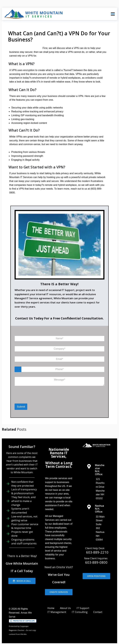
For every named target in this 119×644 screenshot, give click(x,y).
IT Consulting (80, 608)
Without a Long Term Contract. (59, 461)
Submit (21, 403)
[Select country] (18, 365)
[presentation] (28, 395)
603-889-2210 (97, 548)
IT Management (57, 608)
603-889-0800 (96, 558)
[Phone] (60, 365)
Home (51, 604)
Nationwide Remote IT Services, (59, 449)
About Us (65, 604)
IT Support (83, 604)
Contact (98, 608)
